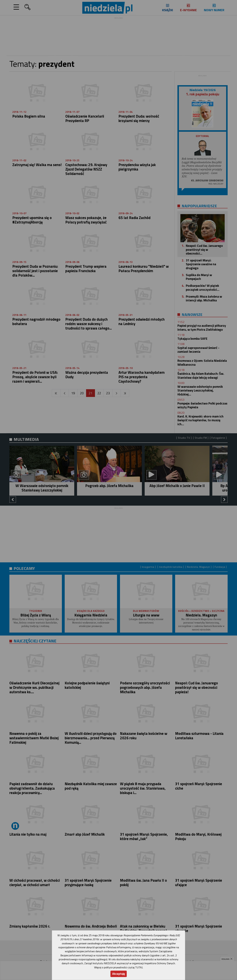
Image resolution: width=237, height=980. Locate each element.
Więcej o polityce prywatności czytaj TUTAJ (118, 967)
